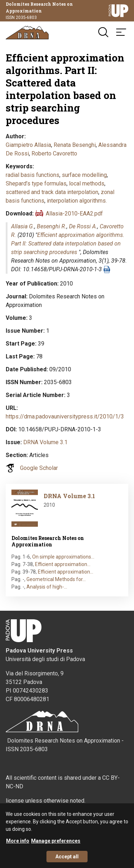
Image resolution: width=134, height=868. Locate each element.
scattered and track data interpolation (52, 192)
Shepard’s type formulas (36, 183)
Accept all (67, 861)
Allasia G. (23, 226)
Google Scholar (39, 468)
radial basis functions (33, 175)
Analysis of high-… (47, 587)
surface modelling (84, 175)
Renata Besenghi (75, 145)
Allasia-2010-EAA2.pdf (74, 214)
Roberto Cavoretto (54, 153)
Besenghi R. (52, 226)
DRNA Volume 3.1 (45, 442)
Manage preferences (56, 845)
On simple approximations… (63, 557)
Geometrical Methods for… (56, 579)
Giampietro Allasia (28, 145)
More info (18, 845)
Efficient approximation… (63, 564)
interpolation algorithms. (77, 201)
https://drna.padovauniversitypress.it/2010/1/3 (65, 416)
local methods (87, 183)
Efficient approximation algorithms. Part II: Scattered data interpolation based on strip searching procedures (68, 244)
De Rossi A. (83, 226)
